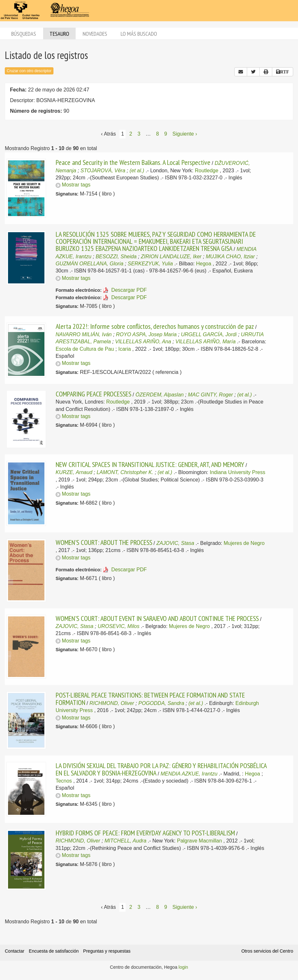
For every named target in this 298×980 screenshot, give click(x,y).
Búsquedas (24, 34)
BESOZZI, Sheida (116, 257)
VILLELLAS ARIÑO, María (205, 342)
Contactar (15, 951)
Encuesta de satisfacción (54, 951)
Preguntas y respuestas (107, 951)
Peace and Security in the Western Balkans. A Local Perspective (133, 162)
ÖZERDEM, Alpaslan (160, 395)
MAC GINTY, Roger (210, 395)
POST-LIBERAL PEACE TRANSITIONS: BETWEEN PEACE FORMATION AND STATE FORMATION (150, 699)
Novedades (95, 34)
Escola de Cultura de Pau (85, 349)
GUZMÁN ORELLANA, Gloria (90, 264)
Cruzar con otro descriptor (29, 71)
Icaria (124, 349)
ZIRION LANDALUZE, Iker (171, 257)
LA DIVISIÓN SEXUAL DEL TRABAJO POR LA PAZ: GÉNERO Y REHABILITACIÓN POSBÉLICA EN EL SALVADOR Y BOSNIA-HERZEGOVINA (161, 769)
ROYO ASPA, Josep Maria (146, 334)
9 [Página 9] (166, 134)
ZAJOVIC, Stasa (175, 543)
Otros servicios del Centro (267, 951)
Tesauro (59, 34)
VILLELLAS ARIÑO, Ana (143, 342)
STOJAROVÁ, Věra (103, 171)
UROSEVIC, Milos (118, 626)
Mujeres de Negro (244, 543)
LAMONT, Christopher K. (125, 472)
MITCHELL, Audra (126, 841)
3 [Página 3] (139, 134)
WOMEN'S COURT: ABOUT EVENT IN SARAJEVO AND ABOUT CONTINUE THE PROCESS (157, 618)
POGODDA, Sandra (161, 703)
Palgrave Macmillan (200, 841)
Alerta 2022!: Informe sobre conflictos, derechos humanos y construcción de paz (155, 326)
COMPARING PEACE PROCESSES (93, 394)
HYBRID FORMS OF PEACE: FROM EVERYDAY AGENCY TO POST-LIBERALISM (145, 833)
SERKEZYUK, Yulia (150, 264)
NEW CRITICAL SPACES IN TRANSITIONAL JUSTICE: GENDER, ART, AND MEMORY (150, 464)
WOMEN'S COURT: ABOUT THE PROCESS (104, 542)
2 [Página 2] (131, 134)
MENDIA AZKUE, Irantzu (189, 774)
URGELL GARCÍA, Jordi (209, 334)
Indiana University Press (238, 472)
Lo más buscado (139, 34)
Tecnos (64, 781)
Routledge (206, 171)
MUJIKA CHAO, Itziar (230, 257)
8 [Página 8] (158, 134)
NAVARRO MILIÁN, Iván (84, 334)
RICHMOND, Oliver (112, 703)
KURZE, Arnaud (74, 472)
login (183, 967)
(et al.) (137, 171)
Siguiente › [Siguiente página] (185, 134)
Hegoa (204, 264)
